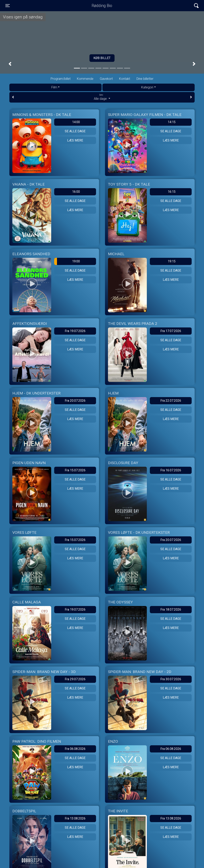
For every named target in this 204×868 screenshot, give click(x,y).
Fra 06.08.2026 (75, 749)
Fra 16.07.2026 (171, 470)
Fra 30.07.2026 (171, 679)
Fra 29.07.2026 (75, 679)
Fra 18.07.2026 (171, 609)
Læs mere (75, 140)
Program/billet (61, 79)
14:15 (172, 122)
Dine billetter (145, 79)
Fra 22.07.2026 (171, 401)
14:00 (76, 122)
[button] (10, 64)
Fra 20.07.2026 (75, 401)
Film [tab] (54, 87)
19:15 (172, 261)
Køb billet (102, 58)
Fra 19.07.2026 (75, 331)
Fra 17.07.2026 (171, 331)
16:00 (76, 192)
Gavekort (106, 79)
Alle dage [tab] (102, 97)
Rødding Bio (102, 6)
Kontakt (125, 79)
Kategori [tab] (147, 87)
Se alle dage (75, 131)
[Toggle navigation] (8, 6)
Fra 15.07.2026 (75, 470)
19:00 (67, 261)
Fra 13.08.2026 (75, 818)
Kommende (85, 79)
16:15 (172, 192)
